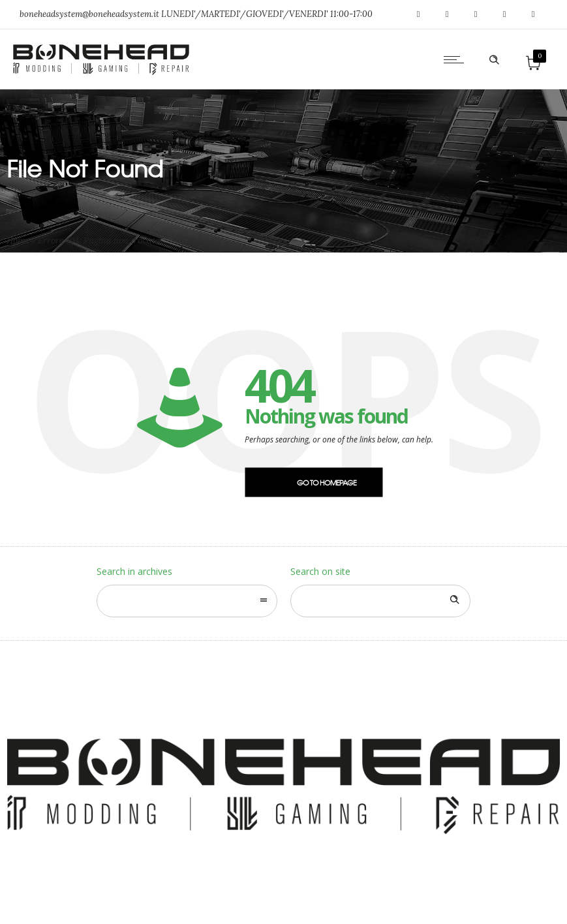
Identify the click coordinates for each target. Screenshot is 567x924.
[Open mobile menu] (457, 59)
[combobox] (187, 601)
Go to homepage (327, 482)
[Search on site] (380, 601)
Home (18, 240)
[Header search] (494, 60)
